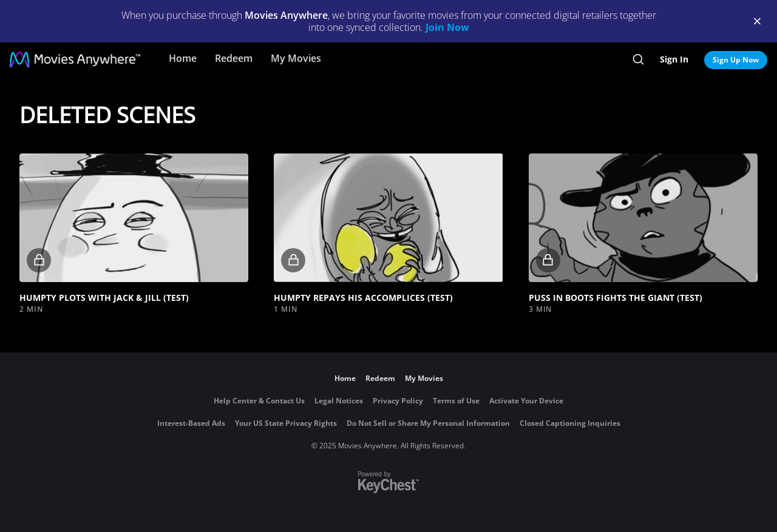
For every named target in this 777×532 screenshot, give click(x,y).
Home (183, 58)
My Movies (296, 58)
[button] (134, 218)
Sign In (674, 59)
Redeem (234, 58)
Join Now (447, 27)
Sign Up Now (736, 60)
